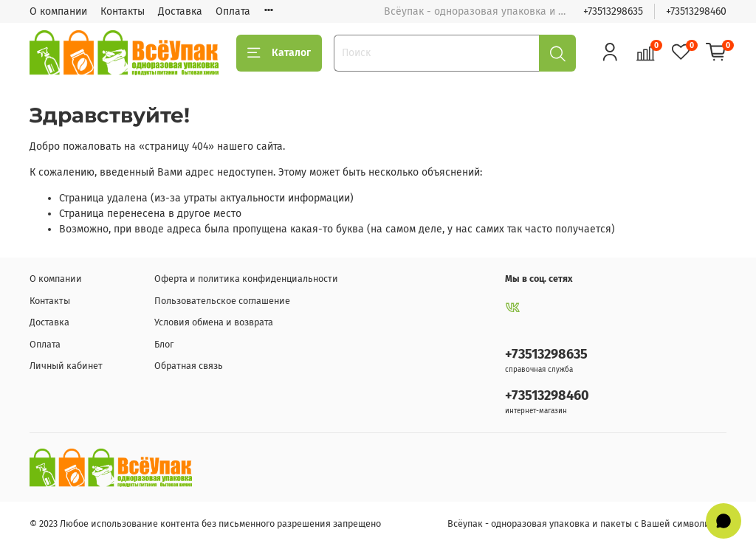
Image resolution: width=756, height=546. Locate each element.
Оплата (233, 11)
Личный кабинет (66, 366)
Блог (164, 344)
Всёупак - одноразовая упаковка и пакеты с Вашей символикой (587, 523)
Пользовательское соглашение (222, 301)
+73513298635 (613, 11)
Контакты (123, 11)
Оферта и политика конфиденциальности (246, 279)
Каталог (279, 53)
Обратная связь (189, 366)
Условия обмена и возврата (214, 322)
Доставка (180, 11)
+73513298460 (696, 11)
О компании (58, 11)
